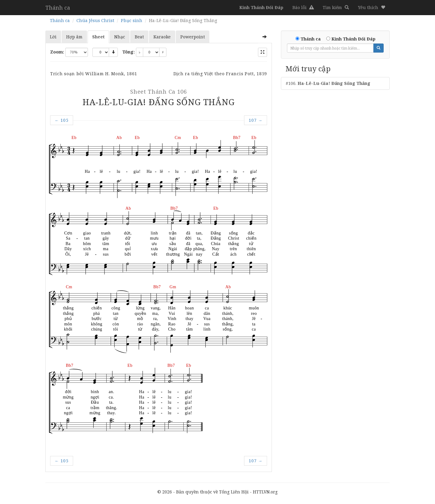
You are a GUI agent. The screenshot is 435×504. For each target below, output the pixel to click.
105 (62, 120)
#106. (328, 83)
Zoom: (57, 52)
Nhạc (120, 37)
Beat (139, 37)
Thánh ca (58, 8)
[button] (372, 8)
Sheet (98, 37)
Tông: (129, 52)
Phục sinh (132, 20)
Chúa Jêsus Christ (95, 20)
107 (256, 120)
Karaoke (162, 37)
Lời (53, 37)
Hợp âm (74, 37)
